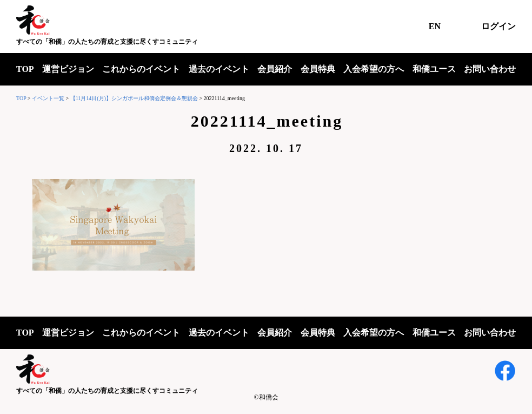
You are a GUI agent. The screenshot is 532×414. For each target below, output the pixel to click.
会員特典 (318, 69)
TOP (25, 69)
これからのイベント (141, 69)
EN (435, 26)
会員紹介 (275, 69)
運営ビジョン (68, 69)
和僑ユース (434, 69)
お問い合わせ (490, 69)
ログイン (498, 26)
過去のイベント (219, 69)
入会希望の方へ (374, 69)
